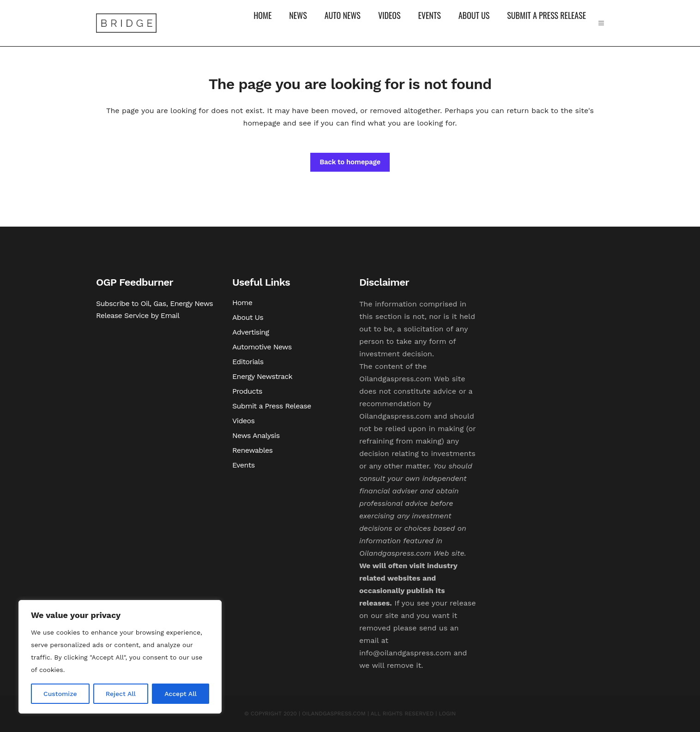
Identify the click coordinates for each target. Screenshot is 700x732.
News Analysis (256, 435)
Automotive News (262, 347)
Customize (60, 694)
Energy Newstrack (262, 376)
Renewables (252, 450)
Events (244, 465)
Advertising (251, 332)
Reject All (121, 694)
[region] (120, 657)
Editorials (248, 362)
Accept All (181, 694)
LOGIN (447, 714)
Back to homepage (350, 162)
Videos (243, 421)
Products (247, 391)
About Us (248, 317)
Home (242, 303)
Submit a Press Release (272, 406)
